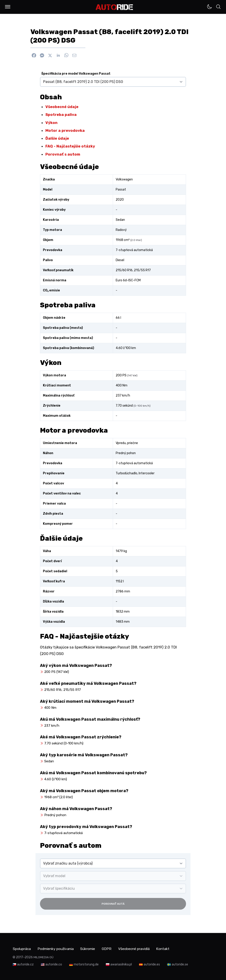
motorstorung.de (86, 964)
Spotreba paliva (61, 115)
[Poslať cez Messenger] (42, 55)
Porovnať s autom (63, 154)
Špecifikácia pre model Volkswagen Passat (76, 74)
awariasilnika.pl (121, 964)
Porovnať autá (113, 904)
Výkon (51, 123)
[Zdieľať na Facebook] (34, 55)
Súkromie (91, 949)
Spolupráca (22, 949)
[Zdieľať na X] (50, 55)
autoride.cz (25, 964)
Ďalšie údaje (57, 138)
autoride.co (54, 964)
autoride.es (152, 964)
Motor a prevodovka (65, 130)
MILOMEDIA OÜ (43, 957)
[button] (8, 7)
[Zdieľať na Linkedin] (58, 55)
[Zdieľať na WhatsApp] (66, 55)
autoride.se (180, 964)
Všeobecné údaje (62, 107)
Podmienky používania (58, 949)
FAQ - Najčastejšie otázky (70, 146)
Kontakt (170, 949)
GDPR (111, 949)
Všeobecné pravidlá (140, 949)
